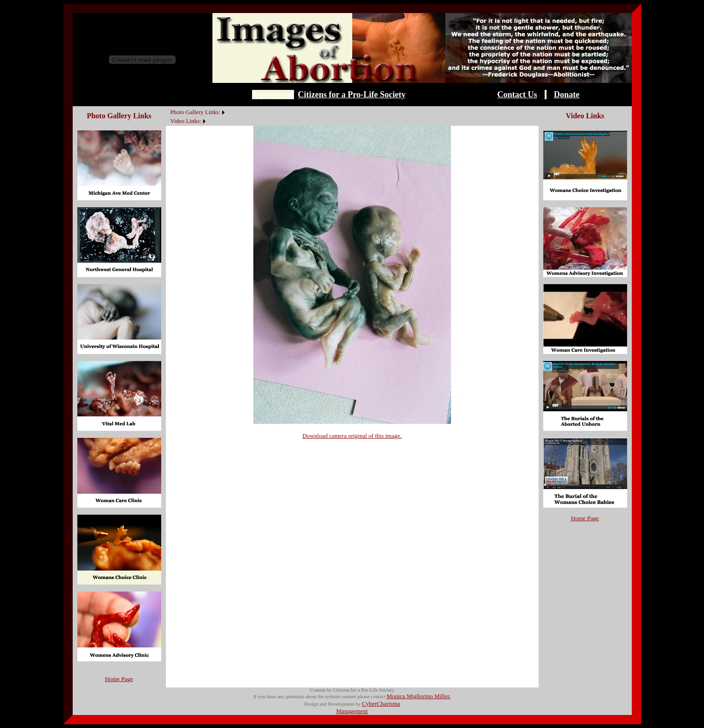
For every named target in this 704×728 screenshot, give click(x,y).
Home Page (119, 679)
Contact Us (517, 95)
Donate (567, 95)
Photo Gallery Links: (195, 112)
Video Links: (186, 121)
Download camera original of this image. (352, 436)
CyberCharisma (381, 704)
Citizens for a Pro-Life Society (352, 95)
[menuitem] (168, 107)
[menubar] (196, 116)
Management (352, 711)
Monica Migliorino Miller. (419, 696)
